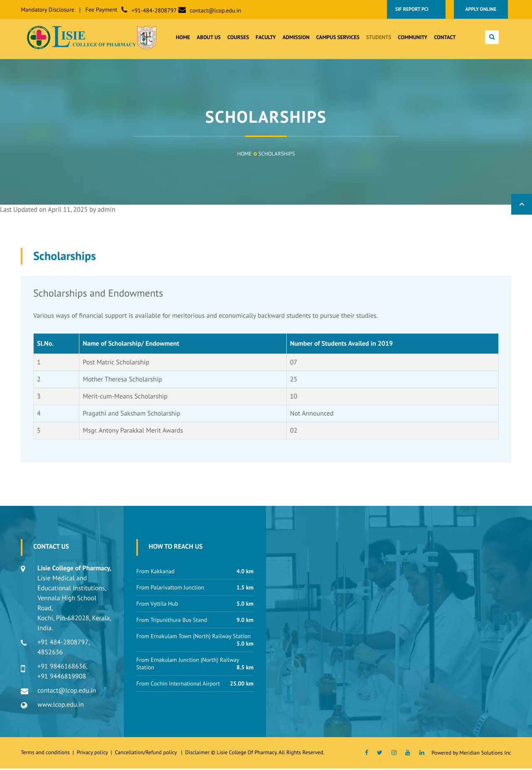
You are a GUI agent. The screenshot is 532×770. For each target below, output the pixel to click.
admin (107, 211)
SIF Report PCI (416, 9)
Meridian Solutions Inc (485, 754)
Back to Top (522, 206)
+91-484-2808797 (154, 10)
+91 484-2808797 (63, 644)
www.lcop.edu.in (61, 706)
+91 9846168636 (62, 668)
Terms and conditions (45, 754)
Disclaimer (197, 754)
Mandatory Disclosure (48, 10)
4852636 (50, 654)
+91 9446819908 (62, 678)
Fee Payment (102, 10)
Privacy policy (94, 754)
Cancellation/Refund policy (146, 754)
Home (245, 155)
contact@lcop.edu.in (216, 10)
